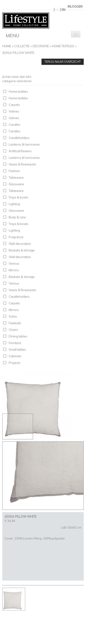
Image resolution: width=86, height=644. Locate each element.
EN (64, 10)
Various (14, 263)
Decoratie (41, 46)
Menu (12, 35)
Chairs (13, 330)
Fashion (14, 171)
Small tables (17, 349)
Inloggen (75, 6)
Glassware (16, 184)
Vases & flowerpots (22, 164)
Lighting (14, 204)
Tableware (16, 177)
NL (57, 10)
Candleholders (19, 138)
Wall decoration (20, 244)
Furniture (15, 343)
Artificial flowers (20, 151)
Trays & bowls (18, 197)
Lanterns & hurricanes (24, 144)
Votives (14, 111)
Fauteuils (15, 323)
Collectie (22, 46)
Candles (15, 125)
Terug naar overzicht (63, 62)
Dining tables (18, 336)
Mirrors (14, 270)
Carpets (14, 105)
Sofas (13, 316)
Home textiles (63, 46)
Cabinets (15, 356)
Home (7, 46)
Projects (15, 363)
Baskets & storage (22, 250)
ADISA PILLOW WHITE (18, 53)
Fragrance (16, 237)
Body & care (17, 217)
